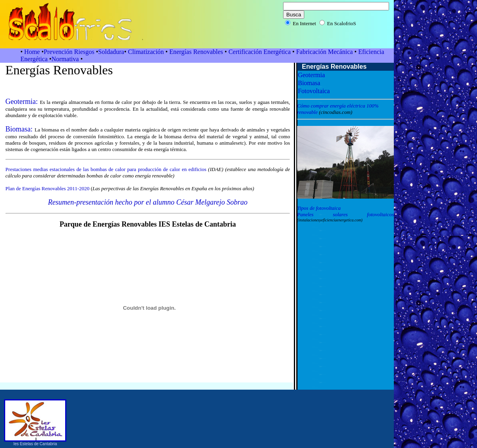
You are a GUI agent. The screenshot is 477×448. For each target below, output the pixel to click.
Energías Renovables (197, 52)
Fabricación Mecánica (325, 52)
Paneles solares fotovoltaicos (345, 214)
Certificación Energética (259, 52)
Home (32, 52)
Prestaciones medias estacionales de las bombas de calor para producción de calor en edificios (106, 169)
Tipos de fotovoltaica (319, 208)
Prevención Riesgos (70, 52)
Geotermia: (23, 102)
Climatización (146, 52)
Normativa (66, 59)
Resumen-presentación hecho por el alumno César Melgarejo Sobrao (148, 202)
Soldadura (111, 52)
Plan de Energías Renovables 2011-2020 (48, 188)
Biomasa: (20, 129)
